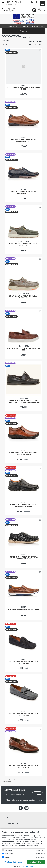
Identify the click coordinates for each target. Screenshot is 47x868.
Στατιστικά (9, 854)
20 (30, 44)
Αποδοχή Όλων (36, 862)
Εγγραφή (37, 794)
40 (35, 44)
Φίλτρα (15, 31)
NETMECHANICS (28, 866)
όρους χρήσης (37, 800)
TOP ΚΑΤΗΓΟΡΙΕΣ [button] (12, 823)
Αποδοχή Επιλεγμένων (14, 862)
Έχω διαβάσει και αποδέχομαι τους (25, 800)
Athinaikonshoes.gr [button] (13, 818)
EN (37, 2)
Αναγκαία (9, 850)
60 (40, 44)
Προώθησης (10, 857)
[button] (40, 50)
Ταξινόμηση (6, 40)
